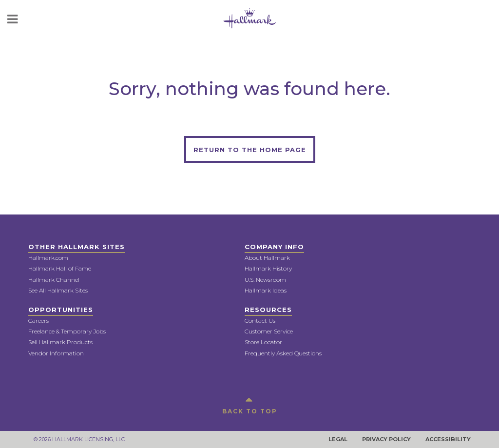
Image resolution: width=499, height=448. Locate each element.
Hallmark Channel (54, 280)
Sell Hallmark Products (60, 342)
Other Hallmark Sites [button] (77, 247)
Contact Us (260, 321)
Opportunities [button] (61, 310)
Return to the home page (250, 150)
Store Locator (263, 342)
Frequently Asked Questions (283, 353)
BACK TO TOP (250, 404)
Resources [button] (268, 310)
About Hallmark (267, 258)
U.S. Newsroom (265, 280)
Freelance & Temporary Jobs (67, 331)
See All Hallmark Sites (58, 290)
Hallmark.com (48, 258)
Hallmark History (268, 268)
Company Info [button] (274, 247)
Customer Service (269, 331)
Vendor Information (56, 353)
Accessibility (448, 439)
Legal (338, 439)
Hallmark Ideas (266, 290)
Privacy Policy (386, 439)
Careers (38, 321)
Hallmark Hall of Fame (60, 268)
